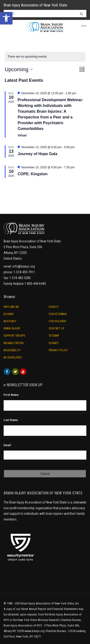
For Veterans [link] (58, 314)
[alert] (45, 57)
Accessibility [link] (12, 350)
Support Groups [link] (14, 336)
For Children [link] (57, 321)
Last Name (12, 420)
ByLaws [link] (9, 314)
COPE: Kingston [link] (33, 174)
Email (9, 445)
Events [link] (54, 307)
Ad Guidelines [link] (13, 357)
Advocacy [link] (10, 321)
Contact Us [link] (56, 328)
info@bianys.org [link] (24, 266)
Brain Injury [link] (12, 328)
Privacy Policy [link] (58, 350)
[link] (6, 18)
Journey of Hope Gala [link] (38, 154)
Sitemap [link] (54, 336)
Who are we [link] (11, 307)
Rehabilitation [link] (14, 343)
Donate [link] (54, 343)
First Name (12, 395)
